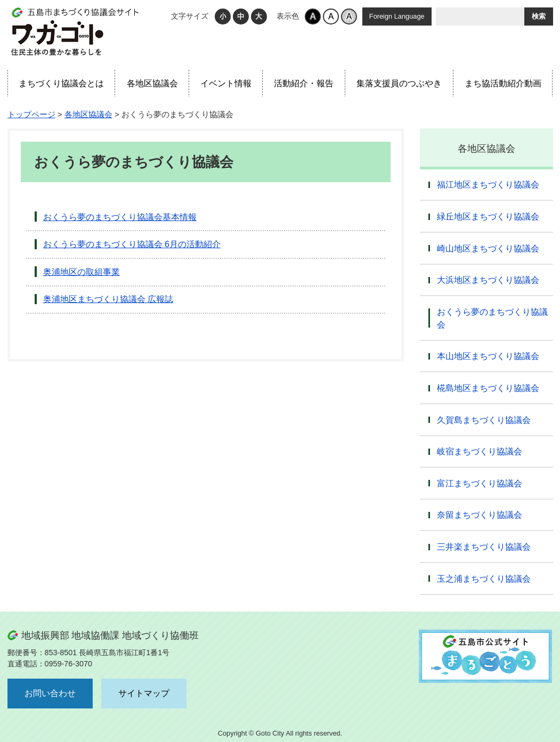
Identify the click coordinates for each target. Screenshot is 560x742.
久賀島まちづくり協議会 (484, 420)
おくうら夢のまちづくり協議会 (492, 318)
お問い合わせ (50, 693)
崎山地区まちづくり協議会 (488, 248)
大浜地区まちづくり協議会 (488, 280)
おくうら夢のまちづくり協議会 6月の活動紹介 (132, 244)
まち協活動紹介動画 (503, 83)
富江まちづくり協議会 (480, 483)
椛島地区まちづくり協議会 (488, 388)
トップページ (31, 114)
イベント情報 (226, 83)
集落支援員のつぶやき (399, 83)
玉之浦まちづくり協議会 (484, 579)
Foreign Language (397, 16)
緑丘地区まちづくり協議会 (488, 217)
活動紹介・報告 (304, 83)
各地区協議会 (152, 83)
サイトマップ (144, 693)
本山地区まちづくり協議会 (488, 356)
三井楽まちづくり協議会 (484, 547)
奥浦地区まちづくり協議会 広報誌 (108, 299)
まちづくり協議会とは (61, 83)
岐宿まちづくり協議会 (480, 451)
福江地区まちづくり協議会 (488, 185)
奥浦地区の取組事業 (82, 272)
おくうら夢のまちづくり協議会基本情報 (120, 217)
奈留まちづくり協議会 (480, 515)
